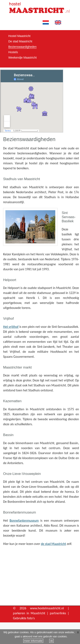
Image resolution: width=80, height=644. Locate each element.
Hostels (13, 52)
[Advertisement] (41, 577)
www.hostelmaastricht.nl (47, 608)
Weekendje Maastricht (22, 58)
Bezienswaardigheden (22, 47)
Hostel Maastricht (19, 36)
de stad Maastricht (54, 544)
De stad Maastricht (20, 41)
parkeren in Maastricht (29, 613)
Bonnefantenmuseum (24, 520)
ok (52, 641)
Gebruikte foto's (24, 618)
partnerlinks (58, 613)
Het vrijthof (11, 327)
